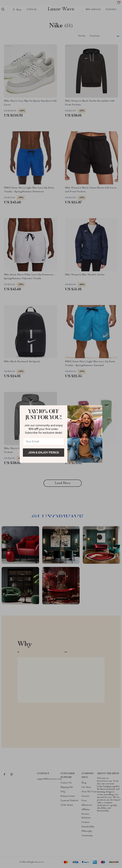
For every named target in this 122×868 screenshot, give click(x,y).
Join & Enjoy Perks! (44, 452)
